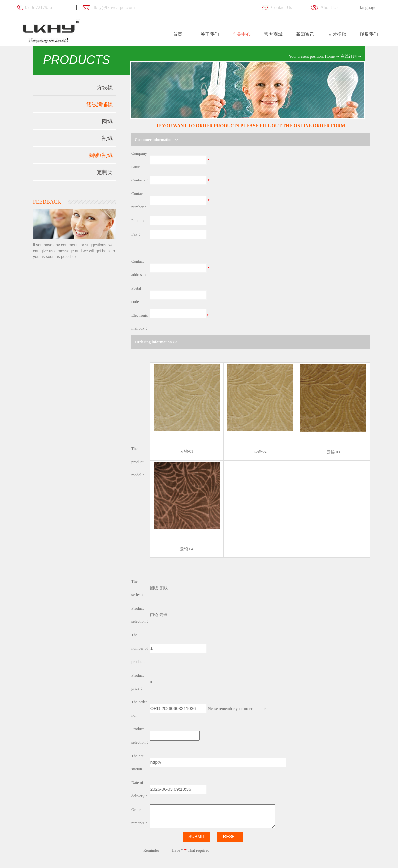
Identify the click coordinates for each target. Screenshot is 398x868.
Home (330, 56)
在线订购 (349, 56)
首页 (178, 34)
